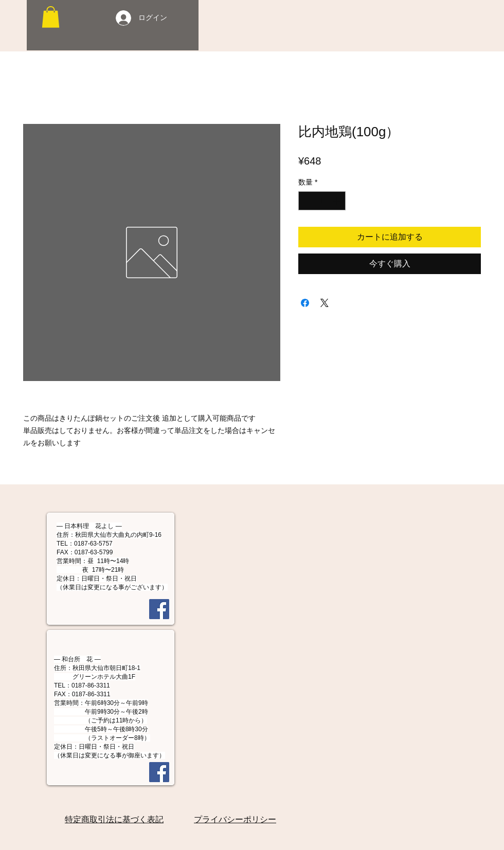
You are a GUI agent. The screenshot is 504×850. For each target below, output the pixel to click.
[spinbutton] (322, 201)
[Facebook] (159, 609)
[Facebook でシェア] (305, 303)
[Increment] (338, 201)
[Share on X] (325, 303)
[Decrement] (306, 201)
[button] (51, 17)
